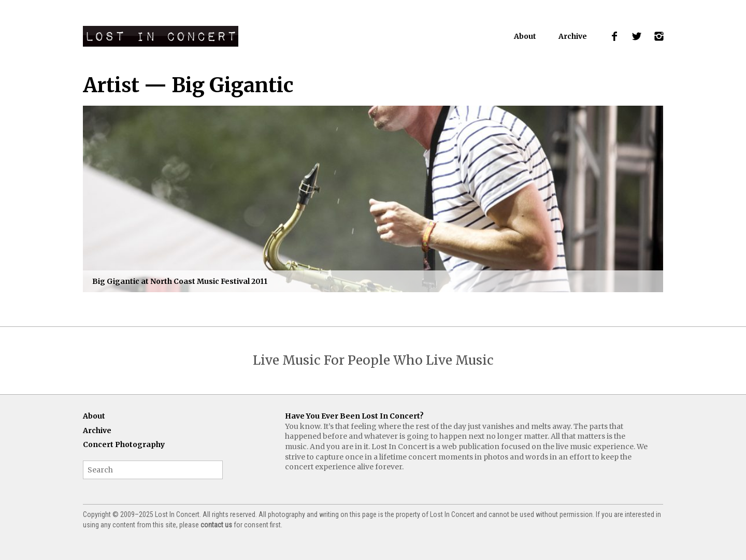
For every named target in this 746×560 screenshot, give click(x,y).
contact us (216, 525)
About (525, 36)
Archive (573, 36)
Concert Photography (124, 444)
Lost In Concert (161, 36)
